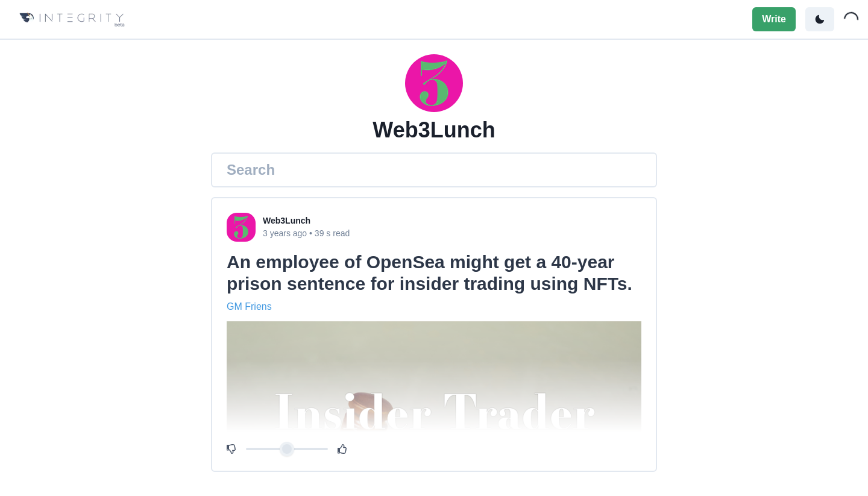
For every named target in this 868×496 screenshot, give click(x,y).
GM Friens (249, 306)
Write (774, 19)
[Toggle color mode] (820, 19)
